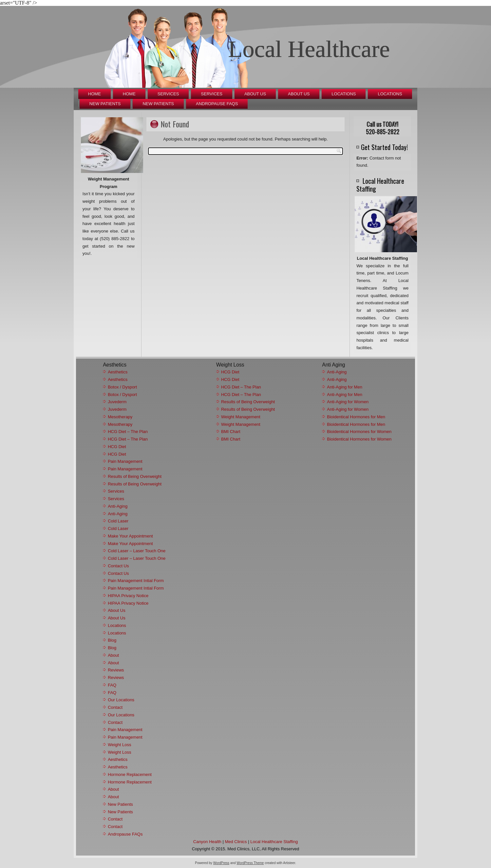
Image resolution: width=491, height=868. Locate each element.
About (113, 655)
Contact (115, 707)
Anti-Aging (118, 506)
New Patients (105, 104)
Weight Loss (119, 745)
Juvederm (117, 402)
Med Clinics (236, 842)
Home (94, 94)
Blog (112, 640)
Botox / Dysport (122, 387)
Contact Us (118, 566)
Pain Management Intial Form (136, 581)
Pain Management (125, 461)
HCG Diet (117, 447)
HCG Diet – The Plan (128, 432)
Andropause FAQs (217, 104)
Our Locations (121, 700)
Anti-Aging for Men (345, 387)
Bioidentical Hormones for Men (356, 417)
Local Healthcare (309, 49)
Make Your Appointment (130, 536)
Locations (344, 94)
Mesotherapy (120, 417)
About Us (255, 94)
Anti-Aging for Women (348, 402)
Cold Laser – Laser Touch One (137, 551)
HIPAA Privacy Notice (128, 596)
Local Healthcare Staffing (274, 842)
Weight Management (241, 417)
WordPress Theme (250, 863)
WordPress (221, 863)
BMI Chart (231, 432)
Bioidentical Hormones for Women (359, 432)
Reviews (116, 670)
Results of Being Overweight (135, 476)
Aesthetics (118, 372)
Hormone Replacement (130, 774)
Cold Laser (118, 521)
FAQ (112, 685)
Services (168, 94)
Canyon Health (207, 842)
